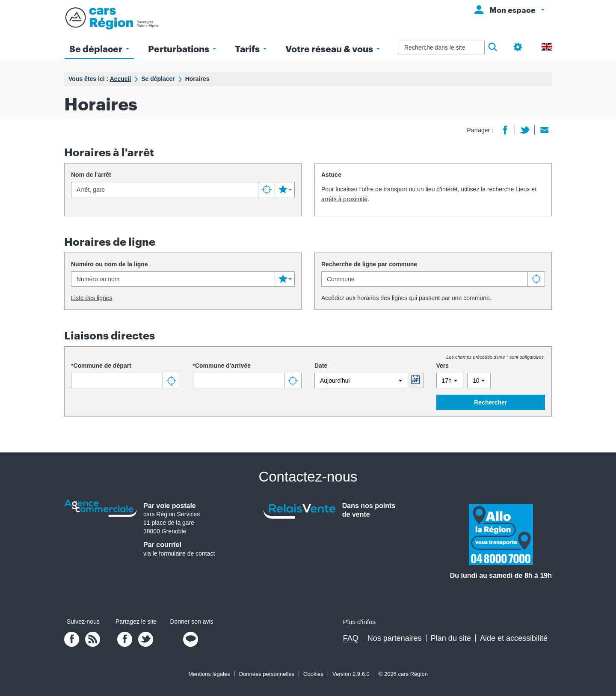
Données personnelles (267, 674)
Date (321, 366)
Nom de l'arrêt (91, 175)
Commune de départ (102, 366)
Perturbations (182, 49)
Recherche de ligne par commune (369, 264)
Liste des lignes (92, 298)
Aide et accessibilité (514, 638)
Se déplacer (99, 49)
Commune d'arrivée (223, 366)
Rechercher (490, 402)
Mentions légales (209, 674)
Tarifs (251, 49)
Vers (443, 366)
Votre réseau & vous (333, 49)
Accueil (120, 79)
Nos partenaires (395, 638)
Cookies (313, 674)
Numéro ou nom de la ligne (110, 264)
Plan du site (451, 638)
